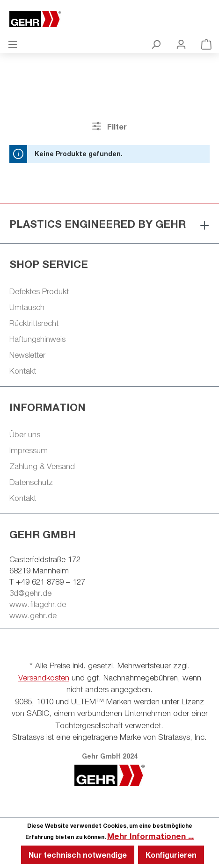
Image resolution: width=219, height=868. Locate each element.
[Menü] (13, 44)
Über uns (25, 434)
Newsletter (27, 355)
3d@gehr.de (30, 593)
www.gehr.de (33, 615)
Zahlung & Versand (42, 466)
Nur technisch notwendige (78, 855)
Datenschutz (31, 482)
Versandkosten (44, 678)
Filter (109, 126)
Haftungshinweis (37, 339)
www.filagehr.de (38, 604)
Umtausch (27, 307)
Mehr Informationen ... (150, 836)
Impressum (29, 450)
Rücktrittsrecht (34, 323)
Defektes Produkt (39, 291)
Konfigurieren (171, 855)
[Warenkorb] (206, 44)
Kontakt (23, 371)
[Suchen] (156, 44)
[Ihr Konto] (181, 44)
